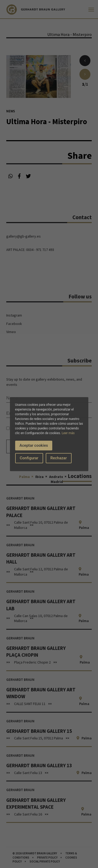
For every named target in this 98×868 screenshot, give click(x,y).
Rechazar (59, 458)
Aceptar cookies (34, 445)
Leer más (68, 433)
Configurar (29, 458)
